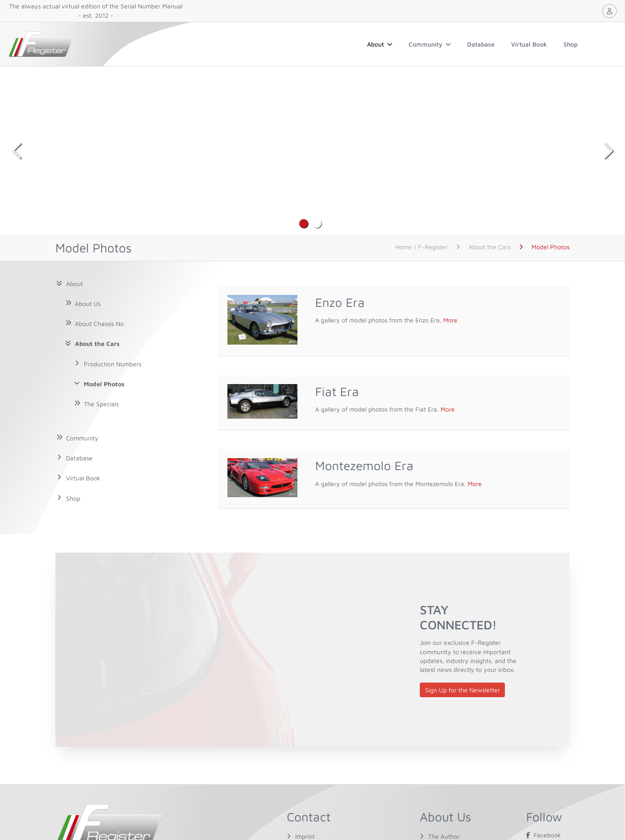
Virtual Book (529, 44)
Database (481, 44)
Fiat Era (337, 391)
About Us (88, 304)
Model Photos (104, 384)
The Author (444, 836)
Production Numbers (113, 364)
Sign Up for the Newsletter (463, 690)
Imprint (305, 836)
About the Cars (97, 343)
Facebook (543, 835)
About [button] (380, 44)
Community (430, 44)
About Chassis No (99, 324)
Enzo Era (340, 302)
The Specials (101, 404)
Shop (570, 44)
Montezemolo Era (364, 465)
